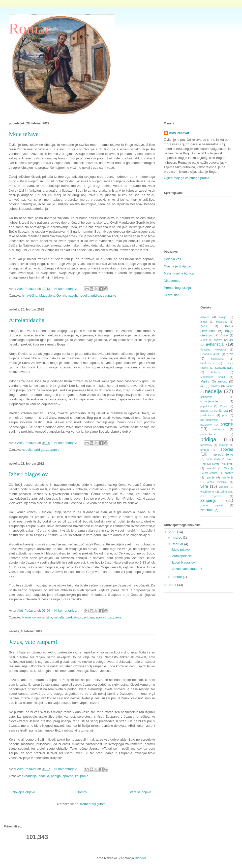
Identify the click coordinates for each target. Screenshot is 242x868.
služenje (224, 445)
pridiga (96, 296)
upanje (210, 477)
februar (179, 544)
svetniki (211, 468)
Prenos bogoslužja (177, 288)
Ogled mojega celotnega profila (187, 178)
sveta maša (213, 459)
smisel (205, 450)
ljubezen (217, 372)
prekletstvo (74, 617)
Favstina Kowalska (213, 350)
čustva (218, 340)
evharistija (45, 617)
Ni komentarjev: (66, 289)
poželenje (206, 425)
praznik (227, 424)
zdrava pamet (212, 506)
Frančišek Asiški (210, 354)
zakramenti (227, 492)
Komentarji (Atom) (93, 804)
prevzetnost (208, 434)
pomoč (204, 411)
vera (204, 486)
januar (178, 577)
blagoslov (29, 617)
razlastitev (206, 445)
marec (178, 537)
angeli (204, 322)
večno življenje (217, 482)
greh (230, 354)
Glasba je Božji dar (178, 266)
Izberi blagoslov (28, 474)
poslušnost (207, 415)
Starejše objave (140, 792)
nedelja (84, 296)
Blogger (140, 858)
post (225, 415)
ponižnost (221, 411)
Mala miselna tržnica (179, 273)
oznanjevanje (209, 401)
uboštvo (228, 473)
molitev (215, 386)
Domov (82, 792)
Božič (204, 326)
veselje (223, 487)
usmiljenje (227, 478)
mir (202, 386)
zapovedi (217, 496)
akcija (223, 317)
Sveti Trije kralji (223, 464)
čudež (204, 340)
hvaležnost (207, 363)
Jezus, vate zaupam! (33, 642)
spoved (101, 617)
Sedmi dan (172, 295)
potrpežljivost (209, 420)
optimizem (206, 397)
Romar (29, 28)
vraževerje (207, 491)
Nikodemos (172, 281)
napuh (72, 296)
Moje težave (24, 134)
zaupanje (110, 296)
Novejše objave (24, 792)
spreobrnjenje (223, 454)
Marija (205, 381)
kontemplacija (224, 368)
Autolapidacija (27, 320)
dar (231, 340)
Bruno (224, 336)
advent (205, 317)
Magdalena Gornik (53, 296)
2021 (173, 585)
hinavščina (30, 296)
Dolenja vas (172, 259)
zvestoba (207, 510)
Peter (223, 406)
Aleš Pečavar (179, 133)
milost (223, 381)
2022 (173, 532)
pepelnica (206, 406)
